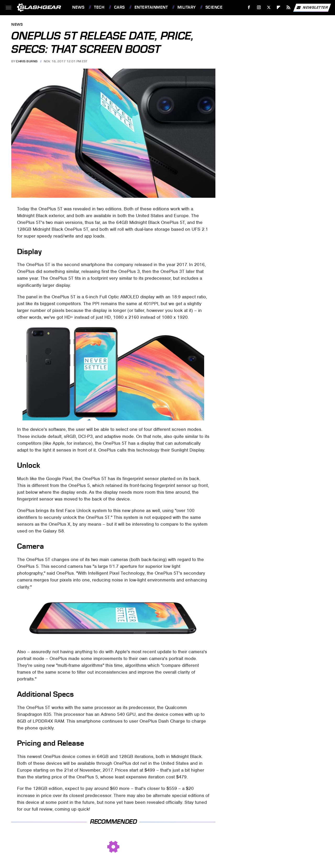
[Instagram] (259, 7)
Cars (119, 7)
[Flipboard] (279, 7)
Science (214, 7)
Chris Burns (27, 61)
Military (187, 7)
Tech (99, 7)
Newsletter (312, 8)
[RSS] (289, 7)
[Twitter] (269, 7)
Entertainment (151, 7)
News (78, 7)
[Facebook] (249, 7)
